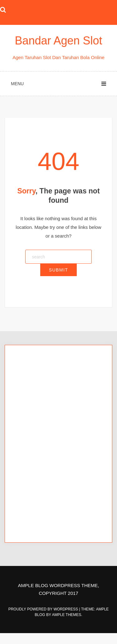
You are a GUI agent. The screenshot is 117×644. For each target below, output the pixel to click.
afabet (22, 457)
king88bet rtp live (34, 439)
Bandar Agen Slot (58, 41)
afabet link (27, 474)
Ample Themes (67, 615)
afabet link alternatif (36, 483)
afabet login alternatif (38, 465)
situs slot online (32, 500)
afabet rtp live (30, 491)
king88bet (26, 360)
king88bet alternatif (36, 369)
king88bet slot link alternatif (44, 395)
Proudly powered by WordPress (44, 609)
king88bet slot (30, 378)
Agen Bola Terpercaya (39, 430)
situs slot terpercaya (37, 518)
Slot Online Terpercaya (39, 421)
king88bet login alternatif (41, 404)
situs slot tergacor (34, 509)
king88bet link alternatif (40, 412)
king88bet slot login (36, 386)
